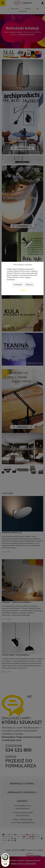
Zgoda (23, 290)
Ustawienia (18, 285)
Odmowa (29, 285)
